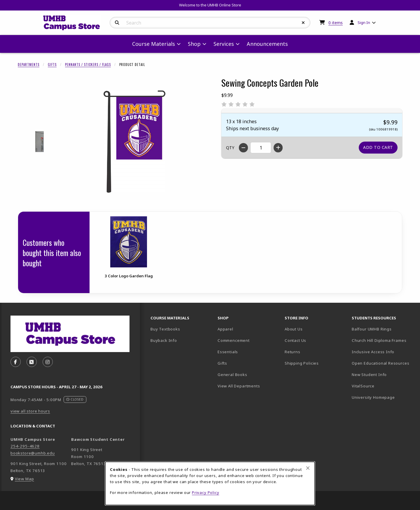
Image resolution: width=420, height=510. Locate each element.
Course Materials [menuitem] (154, 44)
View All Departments (239, 386)
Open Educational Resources (380, 363)
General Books (232, 375)
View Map (24, 479)
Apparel (225, 329)
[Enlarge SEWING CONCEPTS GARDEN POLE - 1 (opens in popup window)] (40, 142)
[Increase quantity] (278, 148)
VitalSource (383, 386)
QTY (230, 148)
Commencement (234, 340)
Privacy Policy (206, 492)
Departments (29, 65)
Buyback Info (164, 340)
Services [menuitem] (224, 44)
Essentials (228, 352)
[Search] (117, 23)
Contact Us (295, 340)
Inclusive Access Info (373, 352)
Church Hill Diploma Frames (383, 340)
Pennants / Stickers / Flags (88, 65)
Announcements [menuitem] (267, 44)
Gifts (52, 65)
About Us (294, 329)
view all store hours (30, 411)
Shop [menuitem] (194, 44)
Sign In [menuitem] (364, 22)
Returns (293, 352)
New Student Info (369, 375)
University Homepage (383, 397)
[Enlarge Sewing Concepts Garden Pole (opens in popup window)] (134, 142)
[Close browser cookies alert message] (308, 468)
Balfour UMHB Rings (383, 329)
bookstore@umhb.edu (33, 453)
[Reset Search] (303, 23)
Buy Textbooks (165, 329)
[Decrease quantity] (243, 148)
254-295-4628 (25, 446)
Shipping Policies (302, 363)
